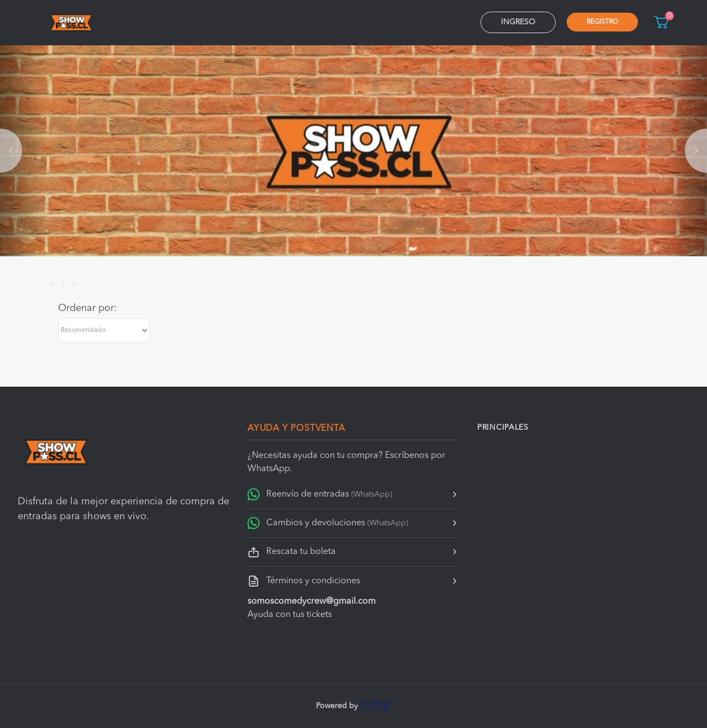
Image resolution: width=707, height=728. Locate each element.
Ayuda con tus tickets (290, 615)
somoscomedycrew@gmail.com (312, 602)
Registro (602, 22)
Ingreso (518, 22)
